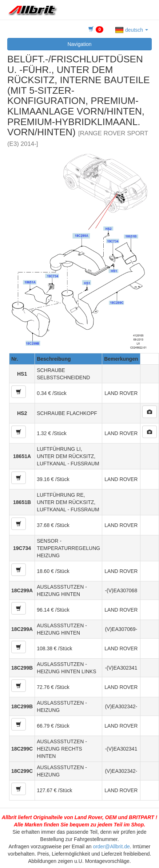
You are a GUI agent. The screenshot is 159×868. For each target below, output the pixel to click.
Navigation (79, 44)
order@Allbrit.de (111, 846)
